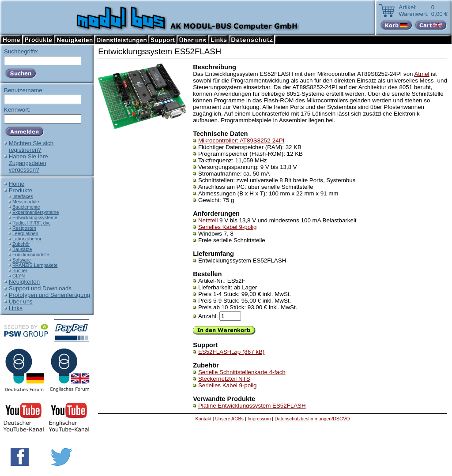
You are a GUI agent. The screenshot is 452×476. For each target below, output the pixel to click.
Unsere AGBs (229, 419)
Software (22, 260)
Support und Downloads (40, 288)
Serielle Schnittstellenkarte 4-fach (242, 372)
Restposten (24, 228)
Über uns (21, 302)
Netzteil (208, 220)
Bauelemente (26, 207)
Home (17, 184)
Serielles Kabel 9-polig (228, 227)
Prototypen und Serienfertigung (50, 295)
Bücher (20, 270)
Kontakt (203, 419)
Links (16, 308)
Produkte (21, 190)
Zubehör (21, 244)
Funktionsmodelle (31, 255)
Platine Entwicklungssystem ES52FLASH (252, 406)
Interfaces (23, 196)
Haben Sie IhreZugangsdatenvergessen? (28, 163)
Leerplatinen (25, 233)
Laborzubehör (27, 239)
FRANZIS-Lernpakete (35, 265)
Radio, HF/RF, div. (31, 223)
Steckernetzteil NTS (224, 379)
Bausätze (22, 249)
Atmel (422, 74)
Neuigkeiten (24, 282)
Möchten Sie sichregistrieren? (31, 146)
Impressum (259, 419)
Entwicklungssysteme (35, 217)
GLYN (19, 276)
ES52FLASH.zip (231, 352)
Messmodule (26, 202)
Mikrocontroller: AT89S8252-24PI (241, 141)
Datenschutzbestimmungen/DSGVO (312, 419)
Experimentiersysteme (36, 212)
